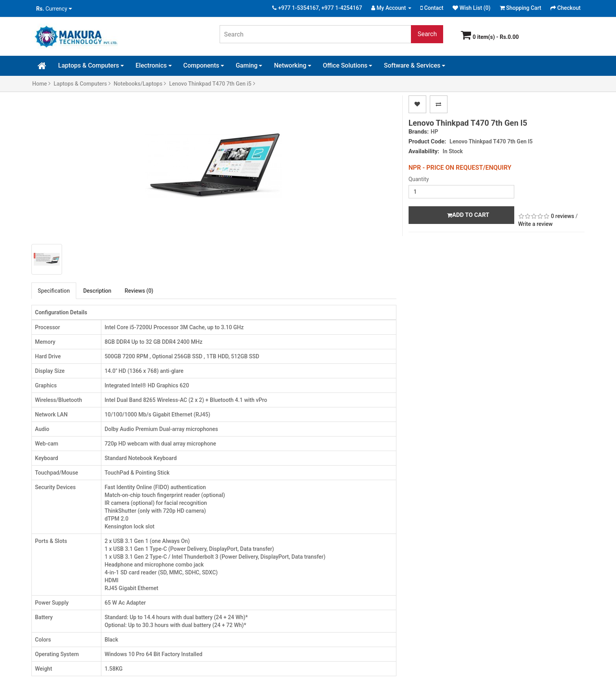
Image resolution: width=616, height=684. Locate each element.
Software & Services (414, 65)
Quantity (419, 179)
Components (204, 65)
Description (97, 291)
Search (427, 34)
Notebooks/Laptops (140, 84)
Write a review (535, 224)
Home (41, 84)
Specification (54, 291)
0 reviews (562, 216)
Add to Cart (468, 215)
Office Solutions (348, 65)
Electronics (153, 65)
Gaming (249, 65)
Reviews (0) (139, 291)
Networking (292, 65)
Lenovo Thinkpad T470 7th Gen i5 (212, 84)
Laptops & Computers (91, 65)
